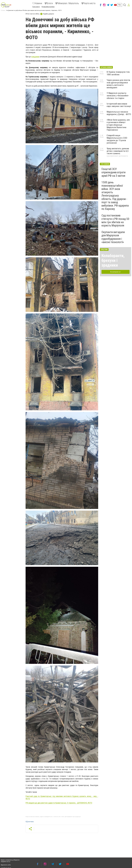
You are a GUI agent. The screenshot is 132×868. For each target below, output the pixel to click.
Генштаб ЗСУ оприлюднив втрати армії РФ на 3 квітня (113, 172)
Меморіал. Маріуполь (67, 3)
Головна (3, 10)
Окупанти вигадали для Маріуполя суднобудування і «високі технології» (113, 237)
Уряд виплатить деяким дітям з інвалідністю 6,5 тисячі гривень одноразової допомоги (118, 152)
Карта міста (88, 3)
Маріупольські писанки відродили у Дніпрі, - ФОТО (119, 113)
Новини (37, 3)
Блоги (49, 3)
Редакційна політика (48, 7)
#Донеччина (30, 822)
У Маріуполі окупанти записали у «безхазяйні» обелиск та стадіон (118, 96)
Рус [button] (120, 5)
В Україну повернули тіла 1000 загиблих (118, 73)
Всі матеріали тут (115, 272)
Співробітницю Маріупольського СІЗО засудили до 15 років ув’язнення (117, 139)
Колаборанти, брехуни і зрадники (113, 260)
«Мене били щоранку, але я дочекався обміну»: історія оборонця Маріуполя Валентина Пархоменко (118, 125)
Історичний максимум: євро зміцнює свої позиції (119, 105)
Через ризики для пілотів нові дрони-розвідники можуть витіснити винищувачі (118, 84)
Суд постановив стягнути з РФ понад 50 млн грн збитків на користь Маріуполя (115, 220)
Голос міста (36, 7)
